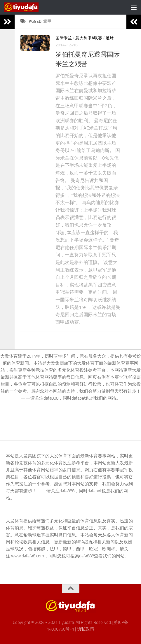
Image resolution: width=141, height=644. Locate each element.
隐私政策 (86, 629)
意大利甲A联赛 (89, 38)
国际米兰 (64, 38)
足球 (110, 38)
